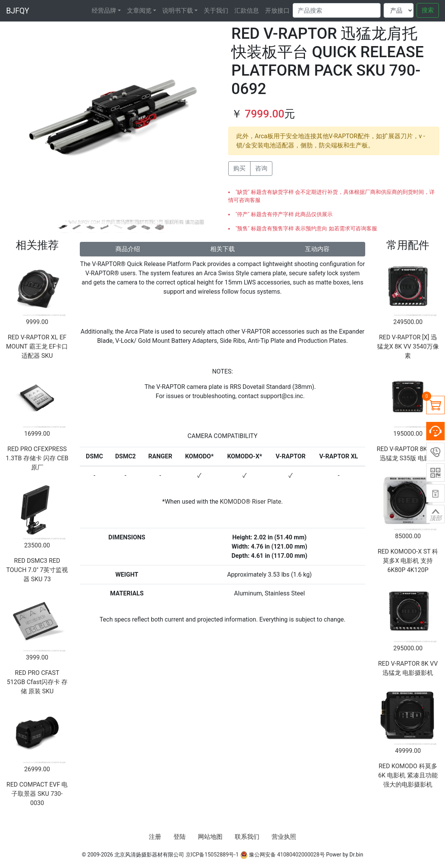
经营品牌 (104, 11)
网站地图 (210, 837)
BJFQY (18, 11)
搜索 (428, 10)
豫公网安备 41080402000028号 (283, 855)
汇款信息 (247, 11)
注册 (155, 837)
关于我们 (216, 11)
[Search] (337, 10)
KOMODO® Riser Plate (251, 502)
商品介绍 (128, 249)
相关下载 (222, 249)
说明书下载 (178, 11)
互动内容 (317, 249)
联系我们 (247, 837)
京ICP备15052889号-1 (212, 855)
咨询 (261, 168)
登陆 (180, 837)
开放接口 (277, 11)
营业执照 (284, 837)
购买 (239, 168)
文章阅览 (139, 11)
